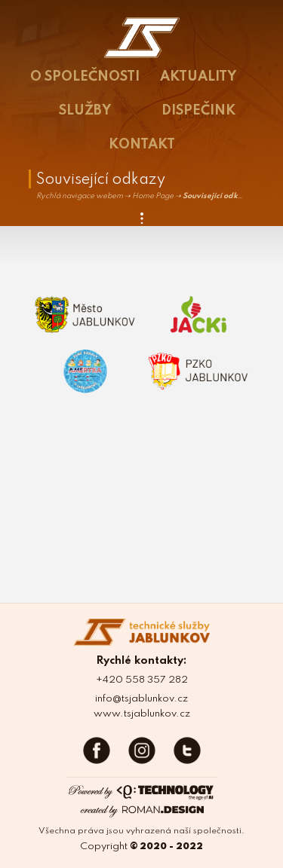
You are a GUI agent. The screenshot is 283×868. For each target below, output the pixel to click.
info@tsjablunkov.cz (141, 699)
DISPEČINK (198, 111)
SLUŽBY (85, 111)
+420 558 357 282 (142, 680)
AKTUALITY (198, 77)
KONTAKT (142, 145)
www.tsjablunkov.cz (142, 714)
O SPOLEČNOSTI (85, 77)
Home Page (153, 196)
